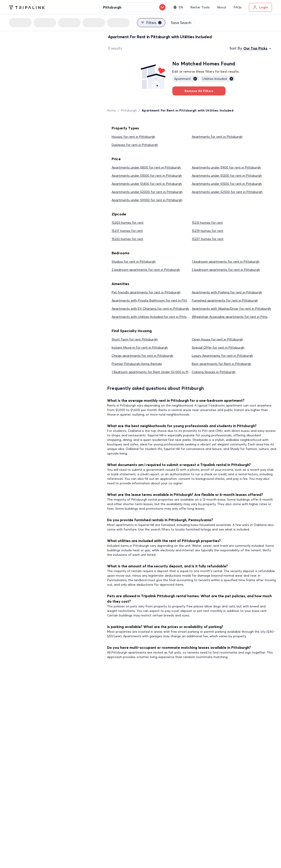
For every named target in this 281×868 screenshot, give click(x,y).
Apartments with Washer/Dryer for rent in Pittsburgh (231, 309)
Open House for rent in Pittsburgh (217, 339)
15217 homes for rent (127, 231)
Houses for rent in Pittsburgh (133, 137)
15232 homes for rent (127, 239)
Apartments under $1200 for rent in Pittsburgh (227, 176)
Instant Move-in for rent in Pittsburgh (140, 347)
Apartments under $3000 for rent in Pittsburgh (147, 200)
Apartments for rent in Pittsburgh (217, 137)
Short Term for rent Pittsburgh (135, 339)
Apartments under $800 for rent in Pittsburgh (146, 167)
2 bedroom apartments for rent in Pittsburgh (146, 270)
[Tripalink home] (27, 7)
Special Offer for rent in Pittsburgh (218, 347)
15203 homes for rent (128, 223)
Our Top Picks (258, 48)
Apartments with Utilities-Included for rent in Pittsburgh (154, 317)
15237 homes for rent (208, 239)
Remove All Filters (199, 91)
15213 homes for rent (207, 223)
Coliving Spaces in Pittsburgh (214, 372)
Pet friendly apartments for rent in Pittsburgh (146, 292)
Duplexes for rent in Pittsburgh (135, 145)
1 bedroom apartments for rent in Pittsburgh (226, 262)
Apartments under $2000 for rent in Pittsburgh (147, 192)
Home (112, 110)
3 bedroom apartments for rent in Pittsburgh (226, 270)
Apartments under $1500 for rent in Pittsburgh (227, 184)
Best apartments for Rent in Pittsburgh (221, 364)
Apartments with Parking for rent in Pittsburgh (227, 292)
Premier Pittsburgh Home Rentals (137, 364)
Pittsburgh (129, 110)
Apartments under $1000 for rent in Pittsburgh (147, 176)
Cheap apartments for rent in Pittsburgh (142, 356)
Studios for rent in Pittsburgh (134, 262)
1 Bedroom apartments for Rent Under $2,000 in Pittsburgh (157, 372)
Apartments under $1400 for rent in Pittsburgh (147, 184)
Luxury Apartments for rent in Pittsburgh (222, 356)
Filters (151, 23)
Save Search (181, 23)
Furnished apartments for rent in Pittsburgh (225, 300)
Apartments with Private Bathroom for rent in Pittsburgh (155, 300)
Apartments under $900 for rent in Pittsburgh (226, 167)
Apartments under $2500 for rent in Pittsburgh (227, 192)
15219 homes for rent (208, 231)
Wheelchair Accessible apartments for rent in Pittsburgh (234, 317)
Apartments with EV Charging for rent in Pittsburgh (150, 309)
